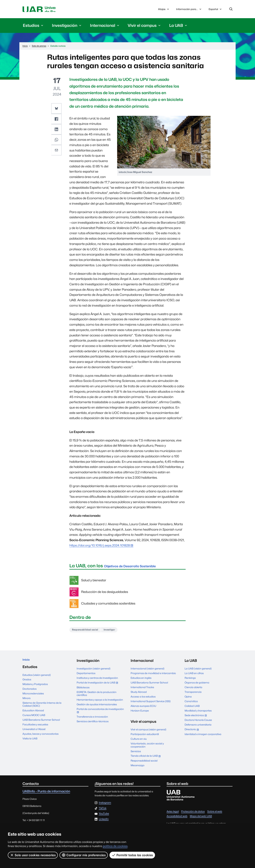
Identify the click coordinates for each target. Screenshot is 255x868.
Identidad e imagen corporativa (203, 737)
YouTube (104, 816)
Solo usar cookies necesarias (33, 855)
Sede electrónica (196, 718)
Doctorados (29, 693)
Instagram (105, 805)
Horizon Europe (140, 713)
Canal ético (191, 704)
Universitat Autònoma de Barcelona (55, 10)
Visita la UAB (30, 743)
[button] (57, 110)
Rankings (190, 680)
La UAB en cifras (194, 676)
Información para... (189, 10)
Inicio (27, 663)
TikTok (103, 811)
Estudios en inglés (141, 680)
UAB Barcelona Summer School (41, 724)
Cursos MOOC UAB (34, 719)
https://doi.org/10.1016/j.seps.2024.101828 (100, 547)
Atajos (164, 10)
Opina (188, 699)
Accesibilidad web (177, 818)
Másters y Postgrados (35, 688)
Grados (27, 684)
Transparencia (193, 694)
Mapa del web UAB (201, 818)
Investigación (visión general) (94, 671)
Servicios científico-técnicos (93, 724)
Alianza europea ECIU (143, 708)
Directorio (192, 732)
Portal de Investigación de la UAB (98, 685)
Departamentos (86, 676)
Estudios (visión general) (37, 679)
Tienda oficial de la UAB (146, 759)
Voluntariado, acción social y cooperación (147, 747)
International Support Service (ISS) (151, 704)
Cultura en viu (139, 741)
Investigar (116, 632)
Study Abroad (139, 694)
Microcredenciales (33, 698)
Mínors (26, 702)
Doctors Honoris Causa (198, 722)
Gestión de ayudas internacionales (97, 707)
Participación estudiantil (145, 737)
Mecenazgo (138, 768)
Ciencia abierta (193, 690)
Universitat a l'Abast (34, 733)
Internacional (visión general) (147, 671)
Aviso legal (173, 814)
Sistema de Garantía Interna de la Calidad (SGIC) (42, 708)
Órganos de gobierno (197, 685)
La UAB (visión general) (198, 671)
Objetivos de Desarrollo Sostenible (141, 567)
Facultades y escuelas (35, 729)
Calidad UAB (192, 708)
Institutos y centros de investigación (97, 680)
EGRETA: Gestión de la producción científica (97, 696)
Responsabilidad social (87, 632)
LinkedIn (104, 822)
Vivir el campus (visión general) (148, 732)
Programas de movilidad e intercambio (153, 676)
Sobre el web (215, 814)
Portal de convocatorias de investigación (100, 713)
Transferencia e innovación (92, 719)
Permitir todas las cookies (133, 855)
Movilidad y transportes (198, 713)
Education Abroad (33, 715)
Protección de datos (193, 814)
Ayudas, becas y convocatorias (40, 738)
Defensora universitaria (198, 727)
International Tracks (142, 690)
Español (215, 11)
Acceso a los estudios (143, 699)
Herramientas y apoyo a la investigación (100, 702)
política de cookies (115, 846)
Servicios (136, 753)
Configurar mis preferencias (84, 855)
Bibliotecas (83, 690)
